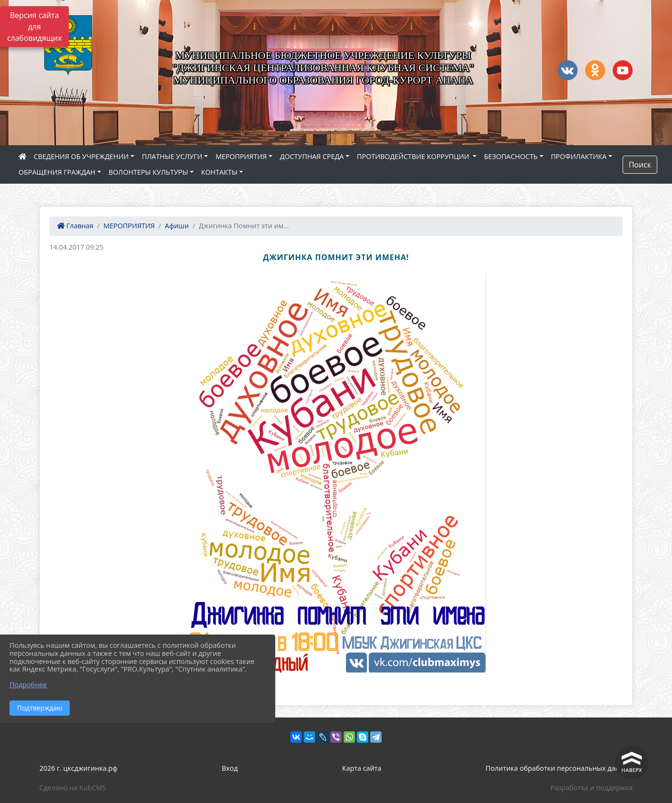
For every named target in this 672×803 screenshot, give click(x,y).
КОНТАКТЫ (219, 172)
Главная (75, 226)
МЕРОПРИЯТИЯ (241, 156)
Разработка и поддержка (592, 788)
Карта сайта (362, 768)
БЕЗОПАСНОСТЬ (511, 156)
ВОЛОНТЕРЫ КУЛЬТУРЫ (149, 172)
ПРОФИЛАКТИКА (579, 156)
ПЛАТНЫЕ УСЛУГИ (172, 156)
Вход (230, 768)
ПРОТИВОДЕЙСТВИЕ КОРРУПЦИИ (414, 156)
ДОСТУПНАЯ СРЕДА (312, 156)
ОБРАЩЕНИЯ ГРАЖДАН (57, 172)
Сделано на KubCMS (73, 788)
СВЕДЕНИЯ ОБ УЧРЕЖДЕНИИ (81, 156)
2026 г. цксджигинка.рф (78, 768)
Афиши (177, 226)
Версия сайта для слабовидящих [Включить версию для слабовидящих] (34, 27)
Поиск (640, 165)
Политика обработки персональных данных (559, 768)
